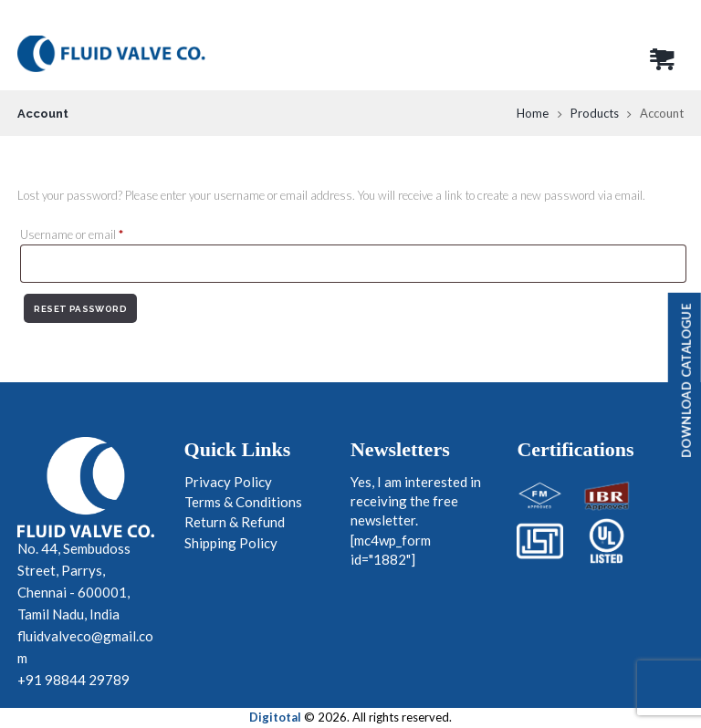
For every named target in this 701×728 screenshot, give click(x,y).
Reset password (80, 309)
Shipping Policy (231, 543)
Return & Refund (235, 522)
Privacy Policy (228, 482)
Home (533, 113)
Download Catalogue (686, 381)
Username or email (94, 234)
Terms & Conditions (243, 502)
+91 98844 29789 (73, 680)
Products (595, 113)
